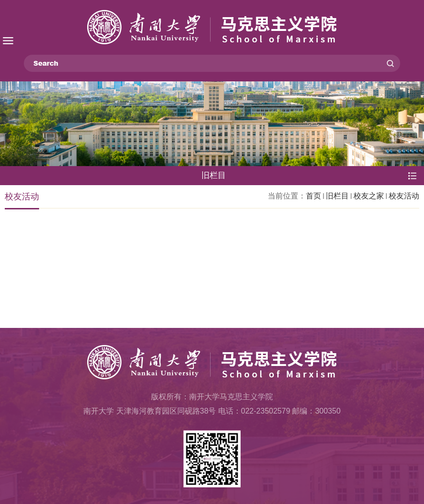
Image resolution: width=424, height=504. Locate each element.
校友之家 (369, 196)
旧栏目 (337, 196)
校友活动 (404, 196)
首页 (313, 196)
